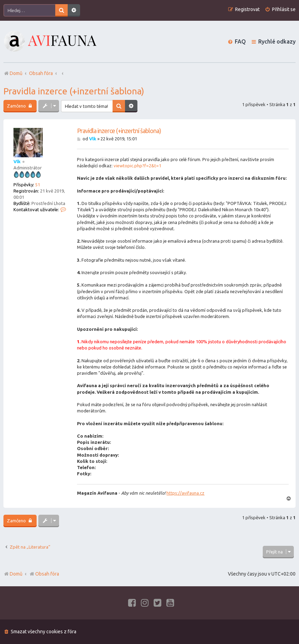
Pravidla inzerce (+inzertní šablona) (74, 91)
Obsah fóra (44, 574)
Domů (16, 574)
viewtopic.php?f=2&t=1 (137, 166)
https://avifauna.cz (185, 493)
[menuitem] (280, 10)
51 (38, 185)
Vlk (17, 161)
